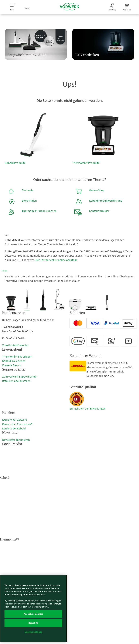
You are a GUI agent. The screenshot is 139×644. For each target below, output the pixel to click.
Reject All (33, 623)
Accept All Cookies (33, 614)
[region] (33, 609)
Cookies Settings (33, 632)
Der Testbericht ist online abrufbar (56, 260)
